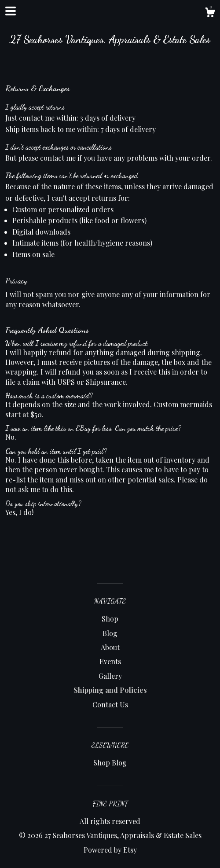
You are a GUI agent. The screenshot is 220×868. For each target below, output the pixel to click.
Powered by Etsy (110, 850)
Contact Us (110, 704)
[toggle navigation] (11, 11)
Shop (110, 619)
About (110, 647)
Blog (110, 633)
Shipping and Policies (110, 690)
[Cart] (210, 13)
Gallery (110, 676)
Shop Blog (110, 763)
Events (110, 661)
